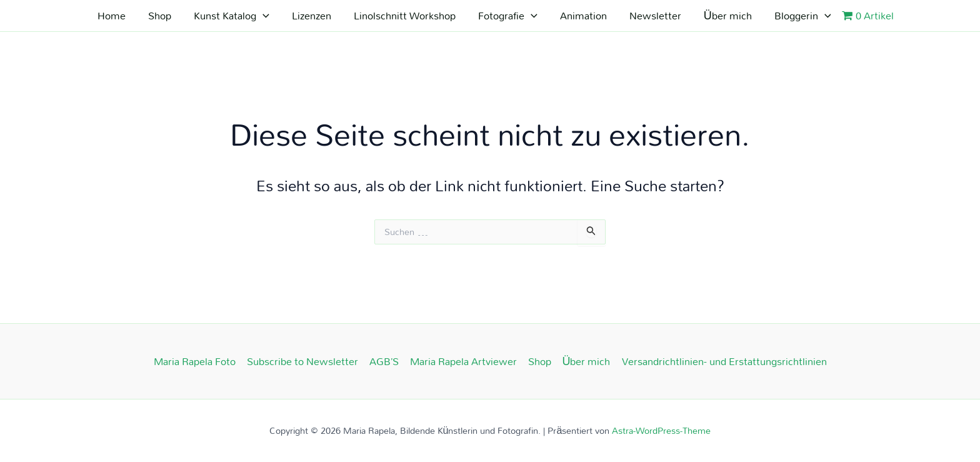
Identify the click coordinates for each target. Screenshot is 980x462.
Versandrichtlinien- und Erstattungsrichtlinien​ (724, 361)
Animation (583, 15)
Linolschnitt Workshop (405, 15)
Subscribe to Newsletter (302, 361)
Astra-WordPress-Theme (661, 430)
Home (112, 15)
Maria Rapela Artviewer (463, 361)
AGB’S (384, 361)
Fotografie (508, 16)
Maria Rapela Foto (195, 361)
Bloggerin (803, 16)
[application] (263, 16)
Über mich (728, 15)
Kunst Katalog (232, 16)
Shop (160, 15)
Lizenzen (312, 15)
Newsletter (655, 15)
